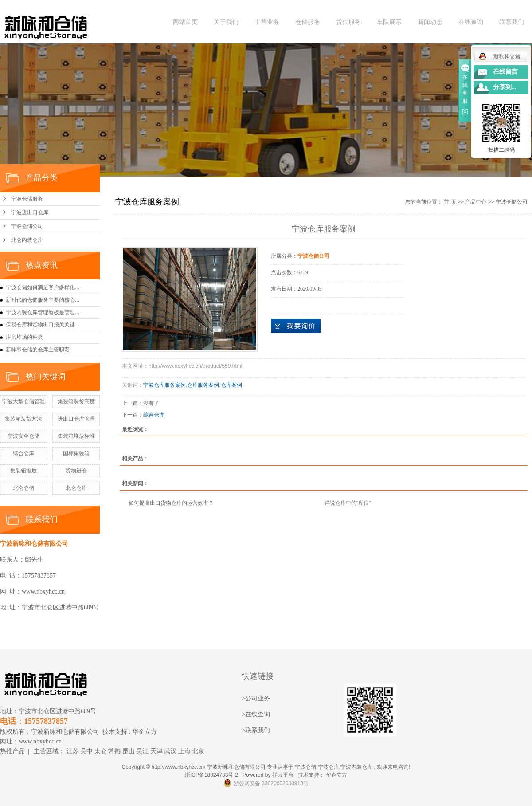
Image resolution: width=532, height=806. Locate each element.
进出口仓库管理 (76, 419)
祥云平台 (283, 775)
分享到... (505, 87)
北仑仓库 (76, 488)
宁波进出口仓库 (30, 212)
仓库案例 (231, 385)
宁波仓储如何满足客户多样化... (43, 287)
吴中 (86, 751)
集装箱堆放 (23, 471)
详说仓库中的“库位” (348, 503)
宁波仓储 (305, 767)
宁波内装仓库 (356, 767)
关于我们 (226, 22)
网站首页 (185, 22)
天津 (156, 751)
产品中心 (476, 202)
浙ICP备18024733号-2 (211, 775)
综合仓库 (23, 453)
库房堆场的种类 (24, 337)
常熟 (114, 751)
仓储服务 (308, 22)
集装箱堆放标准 (76, 436)
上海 (184, 751)
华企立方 (145, 732)
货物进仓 (76, 471)
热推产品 (12, 751)
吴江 (142, 751)
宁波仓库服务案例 (164, 385)
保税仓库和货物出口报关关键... (43, 325)
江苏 (73, 751)
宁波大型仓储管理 (23, 401)
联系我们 (512, 22)
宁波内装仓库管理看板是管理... (43, 312)
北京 (198, 751)
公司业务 (258, 698)
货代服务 (348, 22)
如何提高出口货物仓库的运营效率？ (171, 503)
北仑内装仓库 (27, 240)
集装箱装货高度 (76, 401)
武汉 (170, 751)
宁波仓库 (329, 767)
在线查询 (471, 22)
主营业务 (267, 22)
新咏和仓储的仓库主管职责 (38, 350)
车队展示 (389, 22)
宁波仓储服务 (27, 199)
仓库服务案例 (203, 385)
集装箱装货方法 (23, 419)
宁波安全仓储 (23, 436)
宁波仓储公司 (27, 226)
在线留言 (505, 72)
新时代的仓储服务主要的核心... (43, 300)
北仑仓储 (23, 488)
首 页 (450, 202)
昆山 (129, 751)
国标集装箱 (76, 453)
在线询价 (296, 326)
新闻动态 (430, 22)
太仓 (101, 751)
